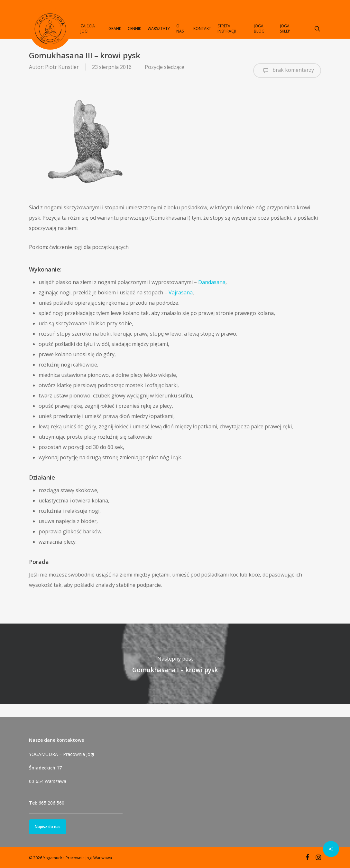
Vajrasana (181, 292)
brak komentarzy (287, 71)
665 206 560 (51, 803)
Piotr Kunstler (62, 67)
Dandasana (212, 282)
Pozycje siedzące (165, 67)
